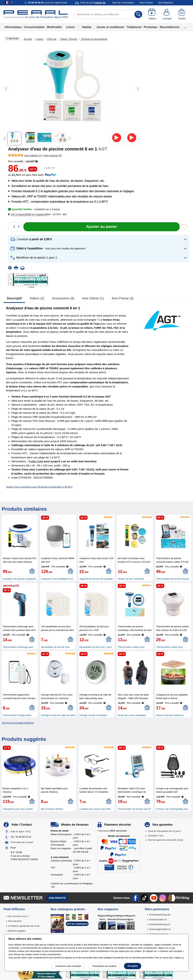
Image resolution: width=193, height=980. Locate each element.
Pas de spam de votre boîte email (165, 840)
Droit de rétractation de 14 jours (164, 831)
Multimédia (54, 27)
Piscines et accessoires (94, 39)
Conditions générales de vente (24, 926)
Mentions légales (17, 931)
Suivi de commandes (123, 3)
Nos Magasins (166, 3)
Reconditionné (169, 27)
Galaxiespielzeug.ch (160, 924)
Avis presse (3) (123, 298)
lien (173, 948)
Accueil (28, 39)
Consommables (34, 27)
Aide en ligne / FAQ (20, 832)
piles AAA (37, 461)
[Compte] (167, 14)
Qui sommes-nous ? (19, 916)
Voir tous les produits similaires (18, 723)
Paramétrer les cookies (104, 966)
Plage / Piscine (69, 39)
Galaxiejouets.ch (158, 919)
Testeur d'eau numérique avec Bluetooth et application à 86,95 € (39, 487)
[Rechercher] (138, 14)
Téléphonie (134, 27)
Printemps (150, 27)
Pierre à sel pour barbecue (170, 715)
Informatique (13, 27)
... (185, 27)
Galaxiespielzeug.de (160, 915)
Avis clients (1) (93, 298)
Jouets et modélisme (110, 27)
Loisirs (71, 27)
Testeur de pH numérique (131, 579)
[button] (28, 214)
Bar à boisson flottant (52, 809)
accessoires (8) (63, 298)
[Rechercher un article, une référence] (108, 14)
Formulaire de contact (22, 842)
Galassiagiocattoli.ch (160, 929)
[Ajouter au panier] (102, 227)
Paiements (112, 831)
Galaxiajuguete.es (158, 934)
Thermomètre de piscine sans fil (134, 809)
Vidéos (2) (37, 298)
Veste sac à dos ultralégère (132, 715)
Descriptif (14, 298)
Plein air (52, 39)
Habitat (87, 27)
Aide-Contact (146, 3)
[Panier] (182, 14)
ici (183, 958)
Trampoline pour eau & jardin (18, 809)
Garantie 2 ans (156, 836)
